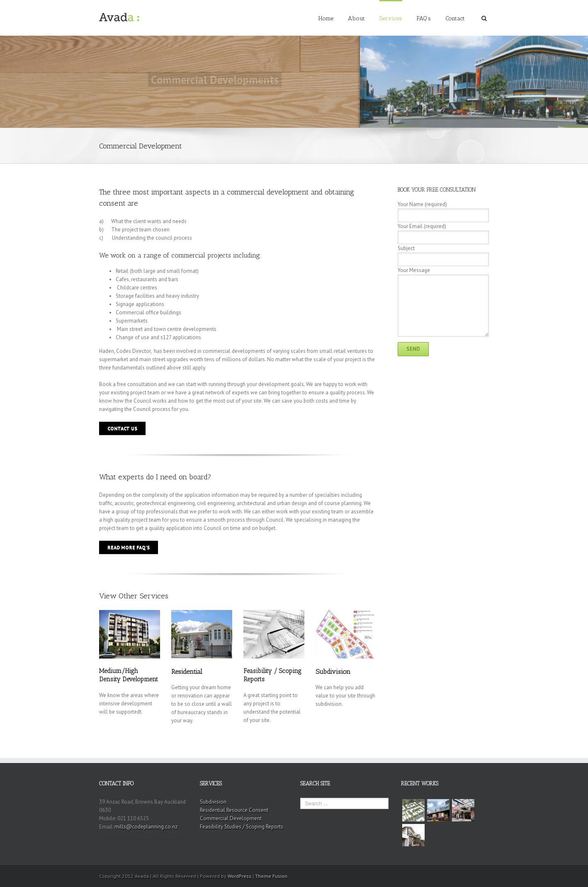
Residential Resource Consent (234, 810)
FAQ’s (424, 18)
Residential (187, 672)
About (356, 18)
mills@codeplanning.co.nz (146, 827)
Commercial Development (231, 818)
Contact (455, 18)
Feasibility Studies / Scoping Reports (242, 827)
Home (326, 18)
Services (391, 18)
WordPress (239, 876)
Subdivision (333, 672)
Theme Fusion (271, 876)
